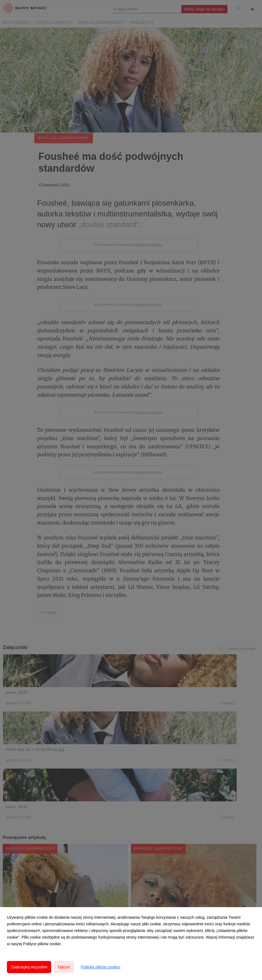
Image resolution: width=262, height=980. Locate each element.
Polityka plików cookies (100, 967)
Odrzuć (64, 967)
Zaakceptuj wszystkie (29, 967)
